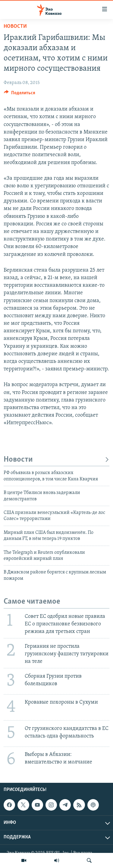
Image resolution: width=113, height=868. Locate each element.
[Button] (20, 94)
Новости (15, 26)
